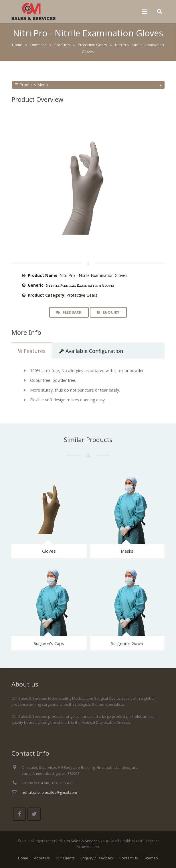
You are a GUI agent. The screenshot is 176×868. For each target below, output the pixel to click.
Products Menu (88, 85)
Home (23, 858)
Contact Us (129, 858)
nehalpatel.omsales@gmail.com (49, 792)
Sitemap (151, 858)
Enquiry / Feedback (97, 858)
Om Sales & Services (82, 841)
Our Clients (65, 858)
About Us (42, 858)
